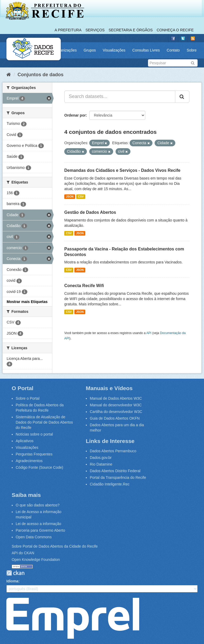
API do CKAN (23, 553)
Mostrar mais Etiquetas (27, 302)
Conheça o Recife (175, 30)
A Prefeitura (68, 30)
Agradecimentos (29, 461)
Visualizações (114, 50)
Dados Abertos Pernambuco (113, 451)
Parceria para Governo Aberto (40, 530)
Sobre (192, 50)
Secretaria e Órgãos (131, 30)
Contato (173, 50)
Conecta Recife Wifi (84, 286)
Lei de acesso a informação (38, 524)
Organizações (65, 50)
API (149, 333)
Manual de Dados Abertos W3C (116, 398)
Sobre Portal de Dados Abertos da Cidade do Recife (55, 546)
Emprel (73, 618)
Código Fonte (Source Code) (39, 467)
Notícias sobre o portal (34, 434)
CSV (81, 197)
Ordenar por (75, 115)
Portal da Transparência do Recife (118, 477)
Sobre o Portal (28, 398)
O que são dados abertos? (38, 505)
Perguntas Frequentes (34, 454)
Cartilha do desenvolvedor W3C (116, 412)
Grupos (90, 50)
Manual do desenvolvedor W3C (116, 405)
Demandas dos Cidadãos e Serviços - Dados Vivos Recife (122, 170)
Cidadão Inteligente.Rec (110, 484)
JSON (70, 197)
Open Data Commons (34, 537)
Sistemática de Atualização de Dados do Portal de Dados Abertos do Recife (44, 422)
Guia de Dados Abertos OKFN (115, 418)
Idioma (12, 581)
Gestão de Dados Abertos (90, 212)
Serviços (95, 30)
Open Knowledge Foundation (36, 560)
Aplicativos (25, 441)
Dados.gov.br (101, 458)
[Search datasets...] (120, 97)
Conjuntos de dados (41, 75)
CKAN (15, 573)
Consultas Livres (146, 50)
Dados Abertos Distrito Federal (115, 471)
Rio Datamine (101, 464)
